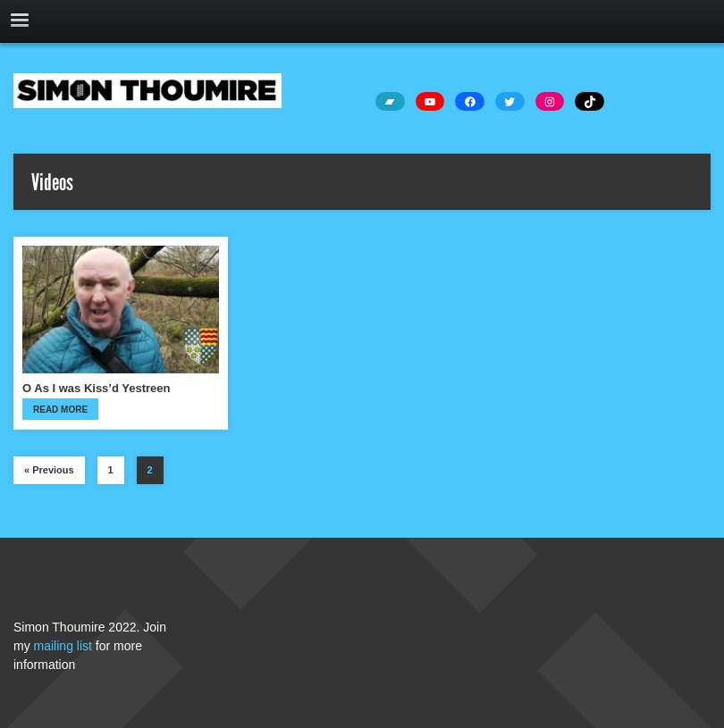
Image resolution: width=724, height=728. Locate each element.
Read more (60, 410)
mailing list (63, 646)
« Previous (49, 470)
